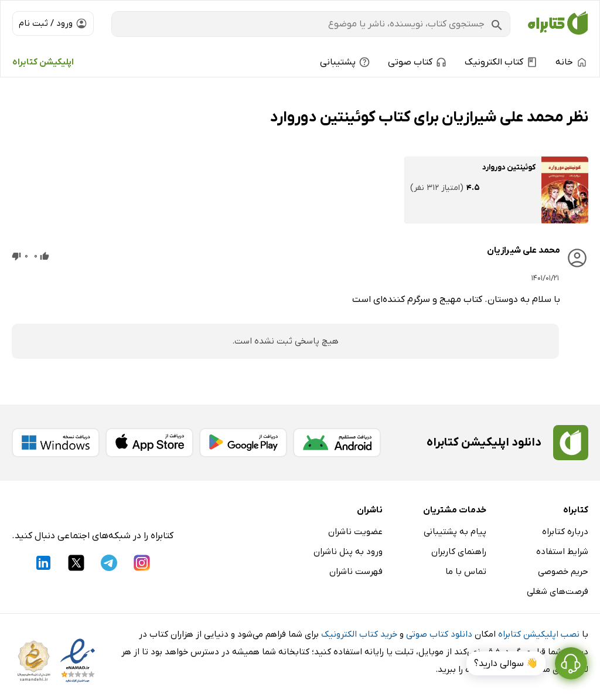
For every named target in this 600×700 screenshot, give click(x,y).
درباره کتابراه (565, 532)
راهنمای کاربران (459, 552)
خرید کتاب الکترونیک (359, 634)
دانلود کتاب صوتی (439, 634)
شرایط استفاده (562, 552)
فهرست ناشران (356, 572)
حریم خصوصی (563, 572)
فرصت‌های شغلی (558, 592)
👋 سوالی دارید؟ (506, 664)
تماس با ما (466, 572)
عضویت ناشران (355, 532)
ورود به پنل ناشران (348, 552)
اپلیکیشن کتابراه (43, 62)
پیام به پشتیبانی (455, 532)
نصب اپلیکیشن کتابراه (539, 634)
